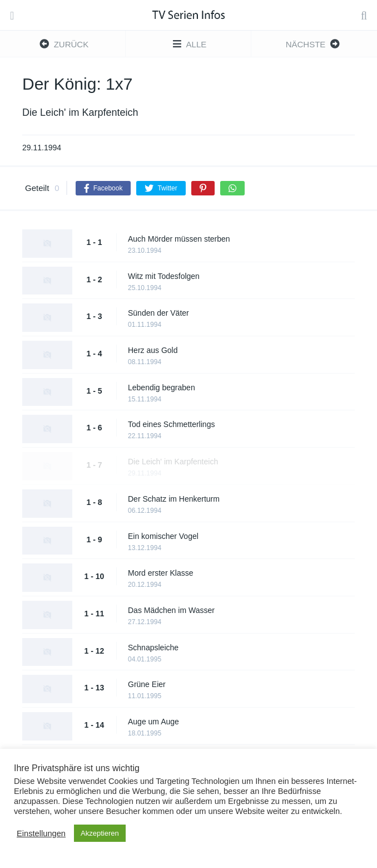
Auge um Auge (153, 722)
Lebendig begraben (162, 388)
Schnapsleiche (153, 648)
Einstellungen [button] (41, 833)
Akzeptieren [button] (100, 833)
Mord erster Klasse (160, 573)
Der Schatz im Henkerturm (174, 499)
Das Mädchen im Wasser (171, 610)
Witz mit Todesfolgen (164, 276)
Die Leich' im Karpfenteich (173, 462)
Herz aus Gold (153, 350)
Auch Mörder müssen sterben (179, 239)
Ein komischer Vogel (163, 536)
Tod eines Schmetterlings (171, 424)
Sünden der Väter (158, 313)
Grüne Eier (147, 684)
